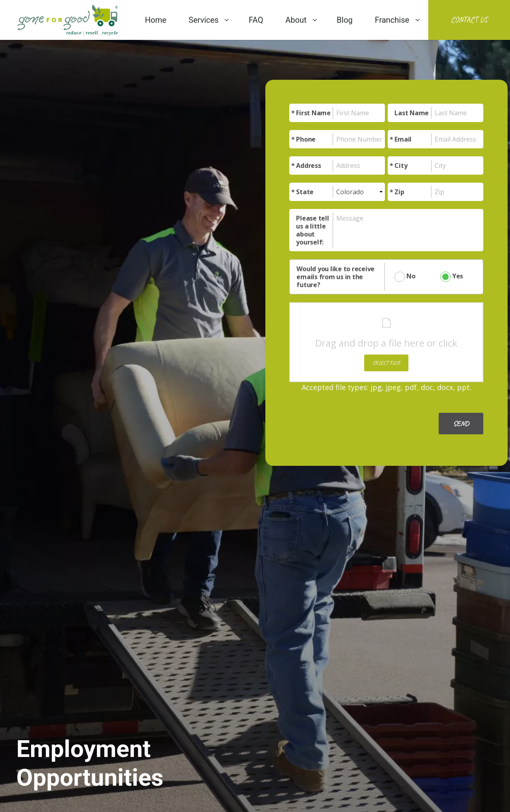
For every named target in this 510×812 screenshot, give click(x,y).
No (404, 277)
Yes (448, 277)
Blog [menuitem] (345, 20)
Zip (399, 192)
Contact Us (469, 20)
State (305, 192)
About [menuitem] (296, 20)
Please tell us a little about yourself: (312, 230)
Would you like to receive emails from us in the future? (335, 277)
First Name (313, 113)
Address (308, 166)
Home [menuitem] (156, 20)
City (401, 166)
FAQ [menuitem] (256, 20)
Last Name (412, 113)
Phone (306, 139)
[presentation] (350, 416)
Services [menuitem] (203, 20)
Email (403, 139)
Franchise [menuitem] (392, 20)
